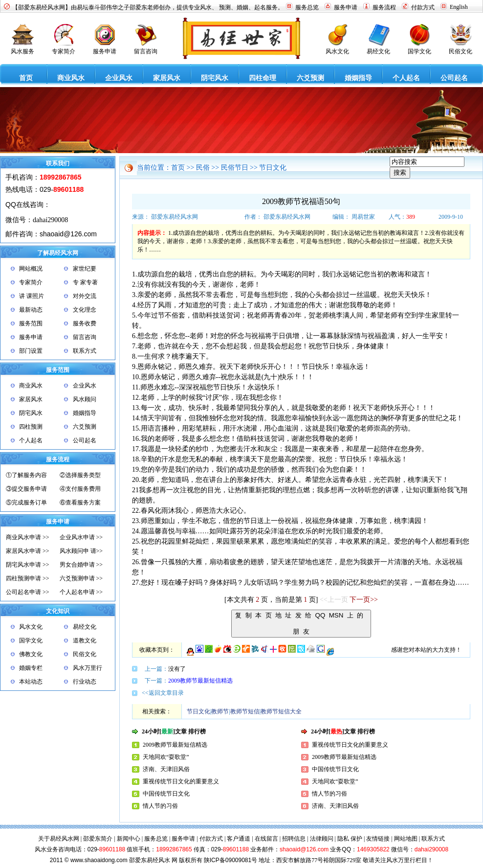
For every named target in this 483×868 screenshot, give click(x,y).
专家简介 (31, 282)
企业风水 (85, 386)
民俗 (203, 168)
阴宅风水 (31, 413)
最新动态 (31, 310)
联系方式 (85, 351)
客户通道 (239, 839)
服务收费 (85, 323)
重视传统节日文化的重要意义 (181, 781)
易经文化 (85, 627)
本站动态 (31, 682)
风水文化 (31, 627)
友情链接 (378, 839)
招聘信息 (294, 839)
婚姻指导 (85, 413)
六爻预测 (85, 427)
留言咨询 (85, 337)
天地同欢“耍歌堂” (166, 757)
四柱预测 (31, 427)
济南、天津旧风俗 (166, 769)
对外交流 (85, 296)
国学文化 (31, 640)
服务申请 (31, 337)
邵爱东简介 (98, 839)
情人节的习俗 (160, 806)
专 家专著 (85, 282)
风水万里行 (88, 668)
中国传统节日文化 (166, 794)
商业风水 (31, 386)
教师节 (220, 711)
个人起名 (31, 440)
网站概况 (31, 269)
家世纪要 (85, 269)
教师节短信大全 (281, 711)
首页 (178, 168)
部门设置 (31, 351)
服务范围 (31, 323)
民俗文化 (85, 654)
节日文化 (273, 168)
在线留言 (266, 839)
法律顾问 (322, 839)
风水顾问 (85, 399)
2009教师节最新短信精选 (200, 681)
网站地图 (406, 839)
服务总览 (156, 839)
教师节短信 (245, 711)
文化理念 (85, 310)
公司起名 (85, 440)
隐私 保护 (350, 839)
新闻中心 (129, 839)
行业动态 (85, 682)
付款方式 (212, 839)
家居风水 (31, 399)
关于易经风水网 (59, 839)
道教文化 (85, 640)
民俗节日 (235, 168)
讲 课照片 (32, 296)
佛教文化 (31, 654)
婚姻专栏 (31, 668)
